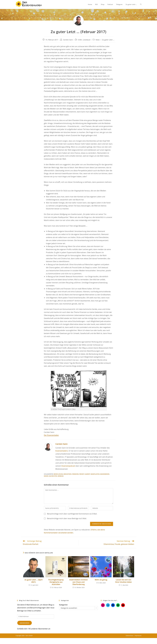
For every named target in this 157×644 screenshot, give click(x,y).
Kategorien (63, 605)
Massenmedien (105, 474)
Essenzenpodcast (68, 466)
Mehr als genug (101, 580)
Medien (46, 476)
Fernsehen (75, 474)
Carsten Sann (68, 40)
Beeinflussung (58, 474)
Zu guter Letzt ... (108, 40)
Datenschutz (129, 636)
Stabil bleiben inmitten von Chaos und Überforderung (78, 582)
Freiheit (82, 474)
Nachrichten (53, 476)
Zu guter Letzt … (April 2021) (33, 581)
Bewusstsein (68, 474)
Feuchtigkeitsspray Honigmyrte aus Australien (56, 582)
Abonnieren (25, 623)
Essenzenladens (62, 451)
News (98, 40)
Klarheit (87, 474)
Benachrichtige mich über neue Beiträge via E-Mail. (67, 518)
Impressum (138, 636)
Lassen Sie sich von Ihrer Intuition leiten (123, 581)
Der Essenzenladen (51, 435)
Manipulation (95, 474)
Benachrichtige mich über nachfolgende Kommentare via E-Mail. (72, 514)
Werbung (61, 476)
